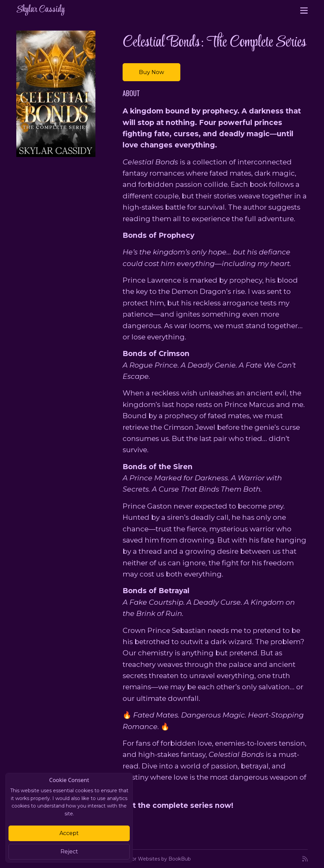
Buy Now (151, 72)
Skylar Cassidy (40, 10)
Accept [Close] (69, 833)
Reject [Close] (69, 852)
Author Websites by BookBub (156, 859)
